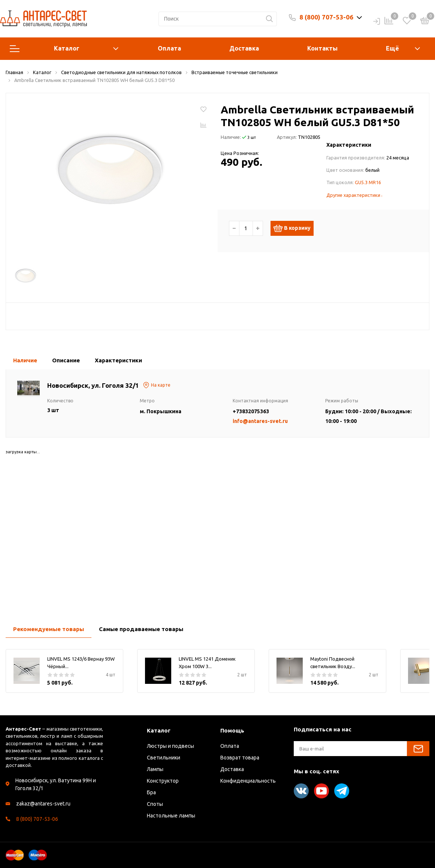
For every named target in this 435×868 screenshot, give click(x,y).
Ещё (392, 48)
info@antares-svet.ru (260, 421)
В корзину (296, 228)
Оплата (169, 48)
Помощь (232, 730)
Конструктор (163, 781)
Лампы (155, 769)
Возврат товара (240, 758)
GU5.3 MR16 (368, 182)
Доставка (244, 48)
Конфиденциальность (248, 781)
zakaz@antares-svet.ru (43, 804)
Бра (151, 792)
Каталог (64, 49)
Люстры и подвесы (170, 746)
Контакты (322, 48)
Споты (155, 804)
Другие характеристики (354, 195)
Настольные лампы (171, 816)
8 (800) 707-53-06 (326, 17)
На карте (157, 385)
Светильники (164, 758)
